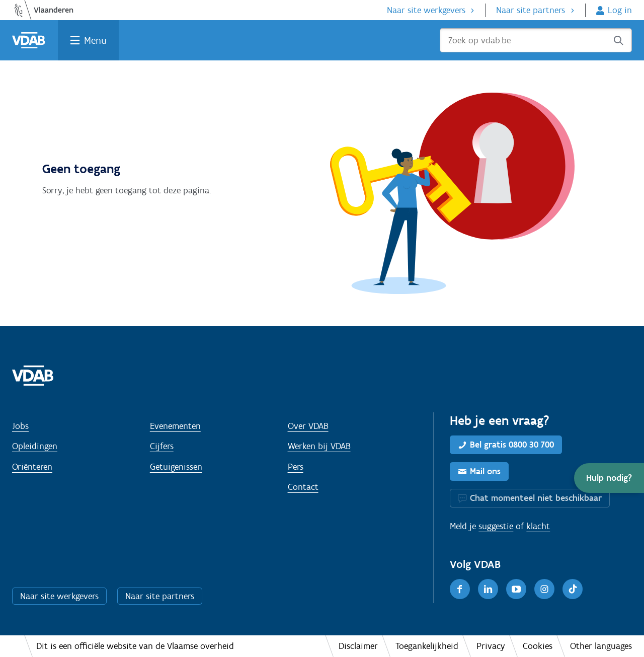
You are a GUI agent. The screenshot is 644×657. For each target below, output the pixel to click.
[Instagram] (544, 589)
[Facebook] (460, 589)
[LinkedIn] (488, 589)
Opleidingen (35, 446)
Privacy (491, 646)
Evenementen (175, 426)
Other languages (601, 646)
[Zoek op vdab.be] (536, 40)
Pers (296, 467)
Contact (303, 487)
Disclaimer (358, 646)
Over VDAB (308, 426)
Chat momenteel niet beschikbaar (536, 498)
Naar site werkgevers (426, 10)
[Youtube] (516, 589)
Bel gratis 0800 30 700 (512, 445)
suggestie (496, 526)
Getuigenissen (176, 467)
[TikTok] (573, 589)
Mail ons (485, 471)
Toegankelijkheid (427, 646)
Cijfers (162, 446)
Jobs (20, 426)
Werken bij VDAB (319, 446)
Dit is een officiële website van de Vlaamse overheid (135, 646)
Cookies (538, 646)
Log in (620, 10)
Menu (95, 40)
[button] (609, 478)
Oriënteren (32, 467)
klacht (538, 526)
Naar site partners (531, 10)
